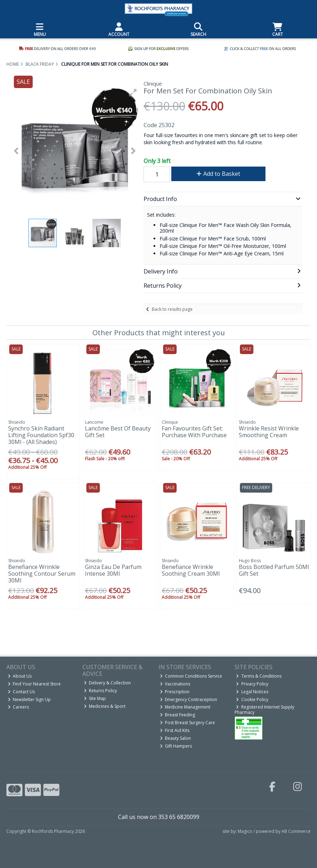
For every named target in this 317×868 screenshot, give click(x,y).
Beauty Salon (176, 738)
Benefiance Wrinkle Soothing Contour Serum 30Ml (42, 574)
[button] (133, 93)
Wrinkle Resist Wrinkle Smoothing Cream (269, 432)
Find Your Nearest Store (34, 684)
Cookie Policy (252, 699)
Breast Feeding (178, 715)
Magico (245, 831)
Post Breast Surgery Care (188, 723)
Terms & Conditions (259, 676)
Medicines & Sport (105, 706)
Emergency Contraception (189, 699)
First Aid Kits (175, 730)
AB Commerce (296, 831)
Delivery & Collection (108, 683)
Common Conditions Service (191, 676)
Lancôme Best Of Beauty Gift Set (118, 432)
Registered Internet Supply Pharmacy (264, 709)
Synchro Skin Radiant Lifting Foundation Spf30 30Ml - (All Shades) (41, 435)
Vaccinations (175, 684)
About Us (20, 676)
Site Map (95, 698)
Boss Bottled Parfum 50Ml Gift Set (274, 570)
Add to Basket (218, 174)
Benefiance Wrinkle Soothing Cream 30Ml (191, 570)
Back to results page (172, 309)
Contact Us (22, 692)
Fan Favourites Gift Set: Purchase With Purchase (194, 432)
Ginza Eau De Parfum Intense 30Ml (113, 570)
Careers (18, 707)
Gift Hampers (176, 746)
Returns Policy (101, 691)
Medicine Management (185, 707)
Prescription (175, 692)
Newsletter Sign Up (29, 699)
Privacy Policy (252, 684)
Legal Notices (252, 692)
